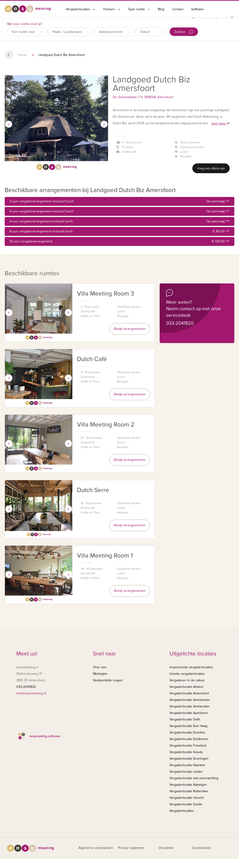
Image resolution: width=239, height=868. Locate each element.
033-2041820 (180, 323)
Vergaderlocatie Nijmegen (188, 785)
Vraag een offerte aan (211, 169)
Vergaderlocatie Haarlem (187, 765)
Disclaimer (166, 848)
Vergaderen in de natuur (187, 680)
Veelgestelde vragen (108, 680)
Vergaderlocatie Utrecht (187, 798)
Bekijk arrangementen (130, 329)
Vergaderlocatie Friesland (188, 746)
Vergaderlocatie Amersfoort (189, 693)
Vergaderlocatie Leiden (186, 772)
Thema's (111, 9)
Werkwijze (100, 674)
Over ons (100, 667)
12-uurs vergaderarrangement (119, 241)
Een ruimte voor (27, 32)
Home (22, 55)
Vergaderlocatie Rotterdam (189, 791)
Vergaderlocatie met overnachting (194, 778)
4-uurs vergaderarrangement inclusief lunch (119, 221)
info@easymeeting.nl (31, 693)
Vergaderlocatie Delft (185, 719)
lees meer (221, 123)
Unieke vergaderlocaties (187, 674)
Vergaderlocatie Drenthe (187, 732)
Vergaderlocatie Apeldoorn (189, 713)
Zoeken (184, 32)
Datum (149, 32)
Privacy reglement (131, 848)
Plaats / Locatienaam (71, 32)
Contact (178, 9)
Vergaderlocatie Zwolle (186, 804)
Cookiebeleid (201, 848)
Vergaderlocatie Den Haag (188, 726)
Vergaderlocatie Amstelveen (190, 700)
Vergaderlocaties (80, 9)
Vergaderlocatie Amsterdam (189, 706)
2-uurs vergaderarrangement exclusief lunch (119, 201)
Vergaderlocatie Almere (186, 687)
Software (197, 9)
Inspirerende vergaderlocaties (191, 667)
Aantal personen (115, 32)
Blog (161, 9)
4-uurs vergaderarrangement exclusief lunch (119, 211)
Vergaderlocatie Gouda (186, 752)
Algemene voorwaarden (96, 848)
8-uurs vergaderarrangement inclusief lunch (119, 231)
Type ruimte (139, 9)
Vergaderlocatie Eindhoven (189, 739)
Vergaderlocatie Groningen (189, 759)
